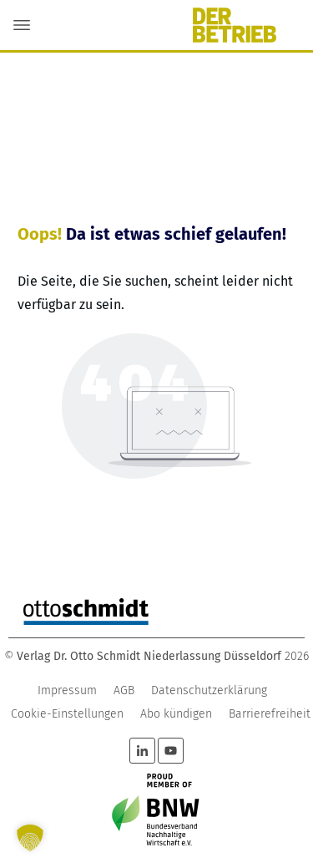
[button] (30, 838)
